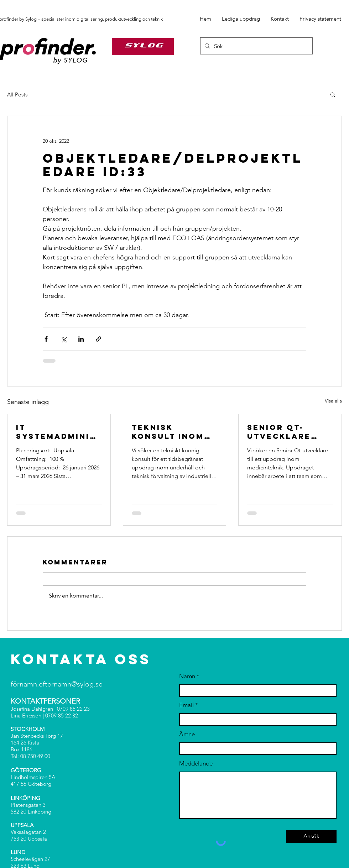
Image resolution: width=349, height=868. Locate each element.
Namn (187, 676)
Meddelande (196, 764)
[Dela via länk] (98, 339)
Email (186, 705)
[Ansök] (311, 837)
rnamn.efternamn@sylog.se (60, 684)
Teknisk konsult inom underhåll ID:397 (168, 432)
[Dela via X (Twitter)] (64, 339)
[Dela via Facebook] (46, 339)
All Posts (17, 94)
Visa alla (333, 401)
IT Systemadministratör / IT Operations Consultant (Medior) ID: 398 (59, 432)
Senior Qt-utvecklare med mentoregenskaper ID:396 (287, 432)
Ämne (187, 734)
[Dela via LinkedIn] (81, 339)
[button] (333, 94)
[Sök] (256, 46)
